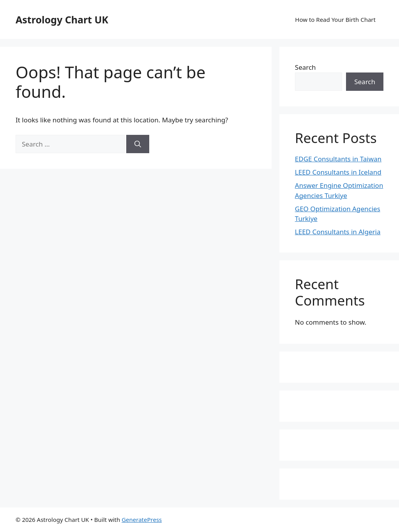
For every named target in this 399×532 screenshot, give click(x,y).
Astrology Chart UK (62, 19)
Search (305, 67)
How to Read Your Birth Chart (335, 19)
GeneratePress (142, 520)
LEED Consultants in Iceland (338, 172)
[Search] (138, 144)
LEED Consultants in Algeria (338, 232)
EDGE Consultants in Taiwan (338, 159)
